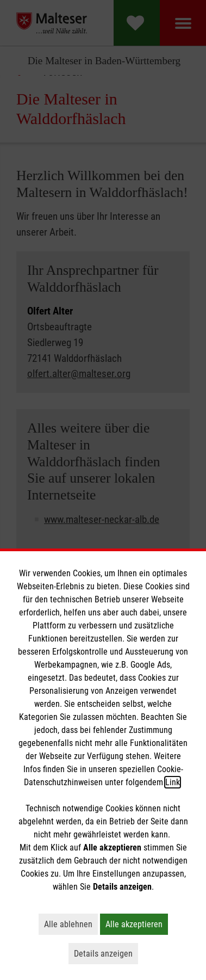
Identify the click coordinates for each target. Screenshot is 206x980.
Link (173, 782)
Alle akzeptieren (137, 924)
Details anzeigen (106, 953)
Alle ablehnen (71, 924)
